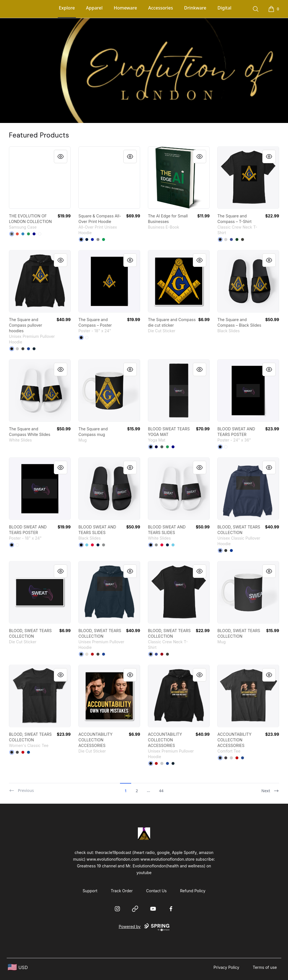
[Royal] (231, 550)
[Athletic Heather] (17, 349)
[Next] (270, 788)
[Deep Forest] (237, 239)
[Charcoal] (17, 752)
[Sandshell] (87, 654)
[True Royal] (28, 349)
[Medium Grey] (98, 239)
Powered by (144, 927)
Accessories (161, 8)
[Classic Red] (237, 758)
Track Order (122, 891)
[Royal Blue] (92, 239)
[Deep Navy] (34, 234)
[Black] (81, 239)
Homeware (125, 8)
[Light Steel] (226, 239)
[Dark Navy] (156, 447)
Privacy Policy (226, 967)
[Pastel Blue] (87, 545)
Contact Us (157, 891)
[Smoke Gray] (243, 239)
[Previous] (21, 788)
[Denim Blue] (23, 234)
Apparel (94, 8)
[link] (40, 178)
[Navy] (34, 349)
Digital (224, 8)
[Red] (17, 234)
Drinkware (195, 8)
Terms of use (265, 967)
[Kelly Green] (104, 239)
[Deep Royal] (231, 239)
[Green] (28, 234)
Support (90, 891)
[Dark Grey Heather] (23, 349)
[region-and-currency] (18, 967)
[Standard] (40, 234)
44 (161, 791)
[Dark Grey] (12, 234)
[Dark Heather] (226, 550)
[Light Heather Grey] (231, 758)
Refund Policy (193, 891)
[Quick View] (61, 156)
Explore (67, 8)
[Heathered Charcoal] (226, 758)
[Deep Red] (162, 654)
